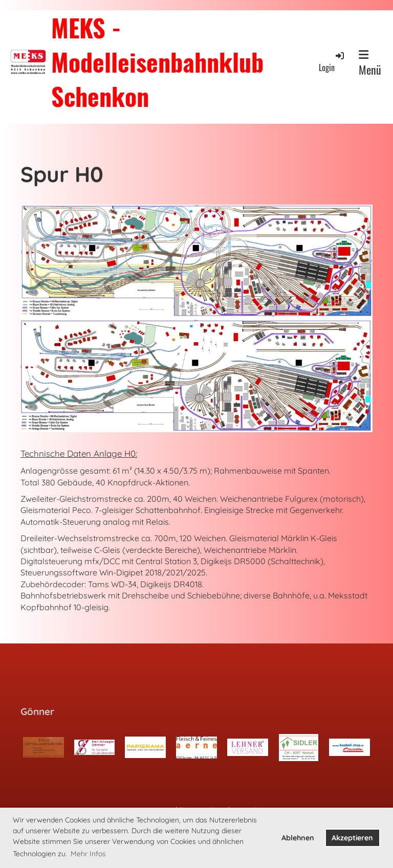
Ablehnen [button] (298, 838)
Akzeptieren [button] (352, 838)
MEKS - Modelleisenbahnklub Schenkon (157, 62)
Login (332, 62)
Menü (370, 63)
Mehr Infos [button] (88, 854)
